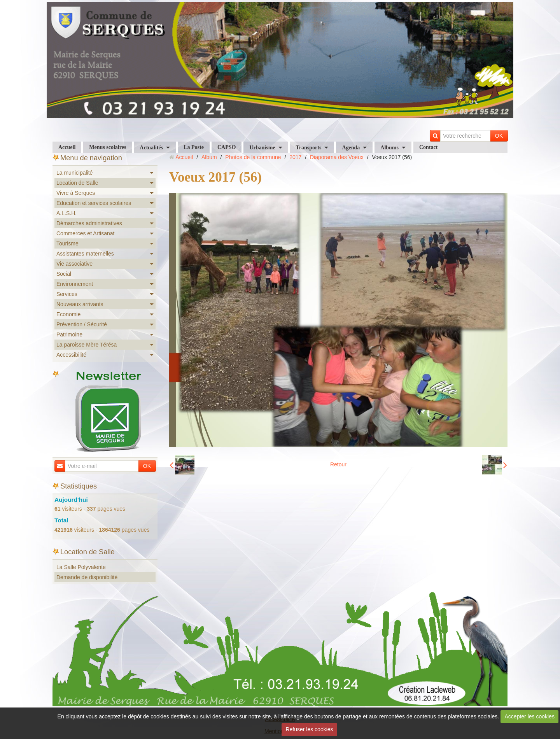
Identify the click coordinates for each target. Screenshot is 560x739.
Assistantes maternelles (85, 254)
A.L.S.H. (66, 213)
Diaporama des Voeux (337, 157)
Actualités (151, 148)
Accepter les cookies (530, 716)
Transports (309, 148)
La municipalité (74, 173)
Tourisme (67, 243)
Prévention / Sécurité (82, 324)
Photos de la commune (253, 157)
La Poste (194, 147)
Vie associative (74, 264)
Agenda (351, 148)
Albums (389, 148)
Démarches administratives (89, 223)
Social (64, 274)
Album (209, 157)
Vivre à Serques (76, 193)
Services (67, 294)
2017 (295, 157)
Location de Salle (77, 183)
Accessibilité (71, 355)
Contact (428, 147)
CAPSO (227, 147)
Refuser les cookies (309, 729)
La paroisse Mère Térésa (87, 345)
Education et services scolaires (94, 203)
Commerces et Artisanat (85, 233)
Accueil (67, 147)
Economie (68, 314)
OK (499, 136)
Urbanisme (262, 148)
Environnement (75, 284)
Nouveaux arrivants (80, 304)
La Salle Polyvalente (81, 567)
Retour (338, 464)
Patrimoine (69, 334)
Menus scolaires (108, 147)
